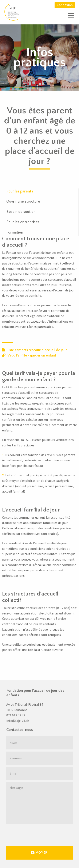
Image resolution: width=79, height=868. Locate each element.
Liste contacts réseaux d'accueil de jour (34, 350)
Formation (15, 232)
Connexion (65, 5)
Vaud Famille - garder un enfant (29, 355)
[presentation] (38, 834)
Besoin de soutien (21, 212)
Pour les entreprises (23, 222)
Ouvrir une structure (23, 202)
